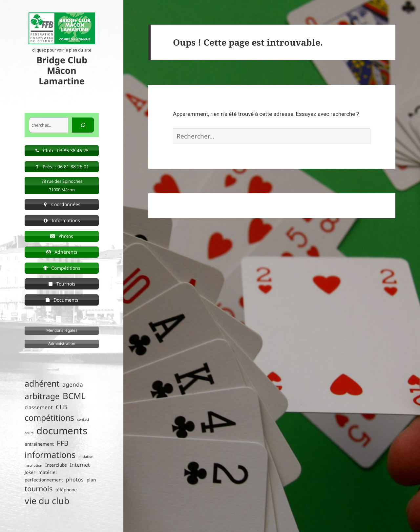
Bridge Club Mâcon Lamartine (62, 70)
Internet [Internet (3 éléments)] (80, 465)
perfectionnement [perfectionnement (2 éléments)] (44, 480)
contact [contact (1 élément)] (83, 419)
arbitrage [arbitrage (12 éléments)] (42, 396)
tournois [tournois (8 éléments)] (39, 489)
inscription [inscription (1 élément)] (33, 465)
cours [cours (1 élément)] (29, 433)
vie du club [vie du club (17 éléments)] (47, 501)
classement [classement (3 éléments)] (39, 407)
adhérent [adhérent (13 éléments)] (42, 383)
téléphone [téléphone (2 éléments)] (66, 489)
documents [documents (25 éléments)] (62, 431)
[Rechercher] (83, 125)
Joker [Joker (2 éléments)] (30, 472)
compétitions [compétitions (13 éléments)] (49, 417)
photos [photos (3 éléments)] (75, 479)
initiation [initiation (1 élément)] (86, 457)
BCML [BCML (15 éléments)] (74, 396)
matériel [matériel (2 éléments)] (48, 472)
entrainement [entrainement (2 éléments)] (39, 444)
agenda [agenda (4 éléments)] (73, 384)
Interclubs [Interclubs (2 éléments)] (56, 465)
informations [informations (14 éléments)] (50, 455)
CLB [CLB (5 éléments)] (61, 407)
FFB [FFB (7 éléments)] (63, 443)
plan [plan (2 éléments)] (91, 480)
